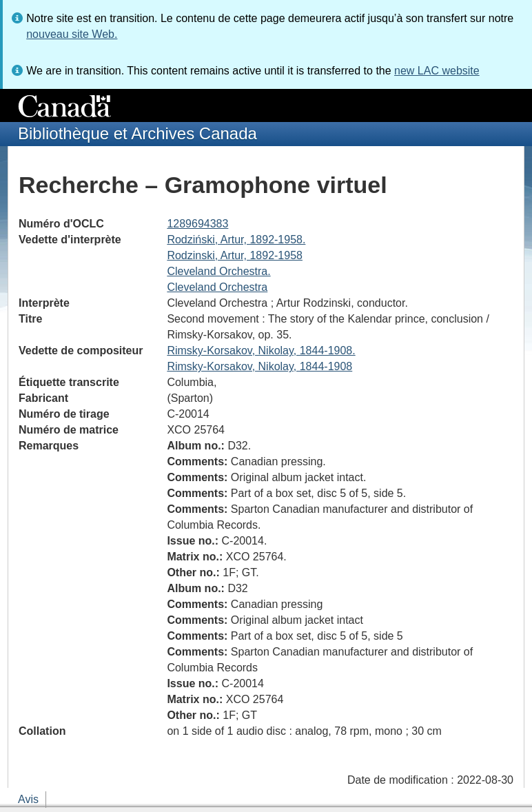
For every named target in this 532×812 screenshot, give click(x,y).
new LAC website (437, 71)
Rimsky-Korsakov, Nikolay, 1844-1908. (261, 351)
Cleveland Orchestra (217, 287)
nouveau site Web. (72, 34)
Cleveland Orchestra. (218, 271)
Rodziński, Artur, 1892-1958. (236, 240)
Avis (28, 799)
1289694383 (197, 224)
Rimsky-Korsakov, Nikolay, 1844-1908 (259, 366)
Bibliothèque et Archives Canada (137, 133)
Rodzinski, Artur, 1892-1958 (235, 255)
